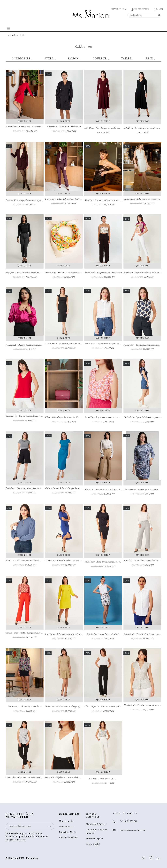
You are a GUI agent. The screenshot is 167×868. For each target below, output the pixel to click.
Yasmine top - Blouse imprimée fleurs (25, 707)
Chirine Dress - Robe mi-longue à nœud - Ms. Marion (69, 488)
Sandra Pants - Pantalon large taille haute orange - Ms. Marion (34, 633)
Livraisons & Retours (96, 824)
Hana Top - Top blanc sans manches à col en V (66, 778)
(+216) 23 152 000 (129, 822)
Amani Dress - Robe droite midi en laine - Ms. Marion (70, 344)
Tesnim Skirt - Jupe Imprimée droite (103, 634)
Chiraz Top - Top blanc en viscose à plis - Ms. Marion (108, 707)
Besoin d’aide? (93, 844)
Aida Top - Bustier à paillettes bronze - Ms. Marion (107, 200)
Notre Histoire (66, 822)
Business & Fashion (69, 838)
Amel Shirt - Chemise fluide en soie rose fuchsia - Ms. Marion (33, 345)
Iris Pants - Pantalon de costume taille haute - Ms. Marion (71, 199)
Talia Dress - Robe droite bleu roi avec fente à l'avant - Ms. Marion (75, 561)
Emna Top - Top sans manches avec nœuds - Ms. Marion (110, 417)
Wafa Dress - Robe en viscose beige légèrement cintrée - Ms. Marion (76, 707)
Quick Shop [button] (25, 121)
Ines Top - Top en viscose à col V (103, 779)
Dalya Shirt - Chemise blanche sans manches (144, 634)
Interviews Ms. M (68, 832)
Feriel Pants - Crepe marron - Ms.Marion (103, 273)
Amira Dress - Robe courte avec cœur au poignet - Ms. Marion (34, 127)
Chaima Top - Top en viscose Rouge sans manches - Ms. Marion (35, 416)
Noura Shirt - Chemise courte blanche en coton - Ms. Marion (112, 344)
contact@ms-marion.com (133, 830)
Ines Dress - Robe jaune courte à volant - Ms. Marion (69, 634)
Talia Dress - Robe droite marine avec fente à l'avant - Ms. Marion (114, 562)
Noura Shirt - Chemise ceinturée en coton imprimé (29, 778)
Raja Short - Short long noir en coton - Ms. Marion (29, 488)
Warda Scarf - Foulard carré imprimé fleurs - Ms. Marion (71, 273)
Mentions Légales (95, 839)
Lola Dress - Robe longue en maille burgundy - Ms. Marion (111, 128)
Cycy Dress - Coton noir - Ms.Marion (64, 127)
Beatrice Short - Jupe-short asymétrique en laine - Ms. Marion (34, 200)
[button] (32, 59)
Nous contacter (67, 827)
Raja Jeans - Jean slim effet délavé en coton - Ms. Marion (31, 273)
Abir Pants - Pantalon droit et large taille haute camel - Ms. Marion (115, 490)
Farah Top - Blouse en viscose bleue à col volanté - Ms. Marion (34, 561)
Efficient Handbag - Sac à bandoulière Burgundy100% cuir (72, 417)
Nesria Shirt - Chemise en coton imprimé (142, 705)
